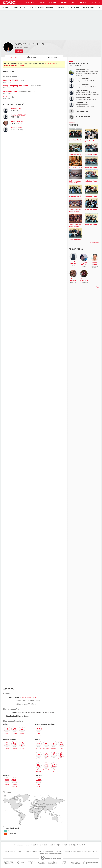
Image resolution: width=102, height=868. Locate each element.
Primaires (41, 7)
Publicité (28, 851)
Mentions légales (92, 851)
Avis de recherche (89, 7)
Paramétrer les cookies (81, 851)
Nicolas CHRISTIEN (82, 70)
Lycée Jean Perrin (10, 91)
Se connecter (16, 7)
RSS (24, 851)
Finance (64, 3)
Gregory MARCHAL (17, 121)
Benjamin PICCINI (84, 264)
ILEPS (5, 97)
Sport (42, 3)
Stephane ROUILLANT (19, 115)
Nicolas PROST (16, 109)
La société (41, 851)
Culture (53, 3)
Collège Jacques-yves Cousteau (16, 86)
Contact (19, 851)
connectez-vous (50, 63)
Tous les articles (49, 851)
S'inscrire (5, 7)
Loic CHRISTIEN (81, 103)
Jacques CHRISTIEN (83, 98)
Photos (33, 58)
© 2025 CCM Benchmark (56, 853)
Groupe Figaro (44, 853)
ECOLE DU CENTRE (11, 80)
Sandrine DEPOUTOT (84, 280)
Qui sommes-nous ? (11, 851)
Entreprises (61, 7)
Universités (50, 7)
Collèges (32, 7)
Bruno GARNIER (16, 128)
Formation (35, 851)
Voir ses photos (94, 243)
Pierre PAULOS (73, 280)
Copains (54, 58)
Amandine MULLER (73, 263)
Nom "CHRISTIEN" (82, 111)
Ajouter (20, 51)
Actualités (30, 3)
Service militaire (74, 7)
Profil (15, 58)
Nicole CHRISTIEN (82, 90)
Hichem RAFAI (94, 264)
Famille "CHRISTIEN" (83, 117)
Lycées (25, 7)
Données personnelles (68, 851)
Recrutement (57, 851)
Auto (74, 3)
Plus (83, 3)
